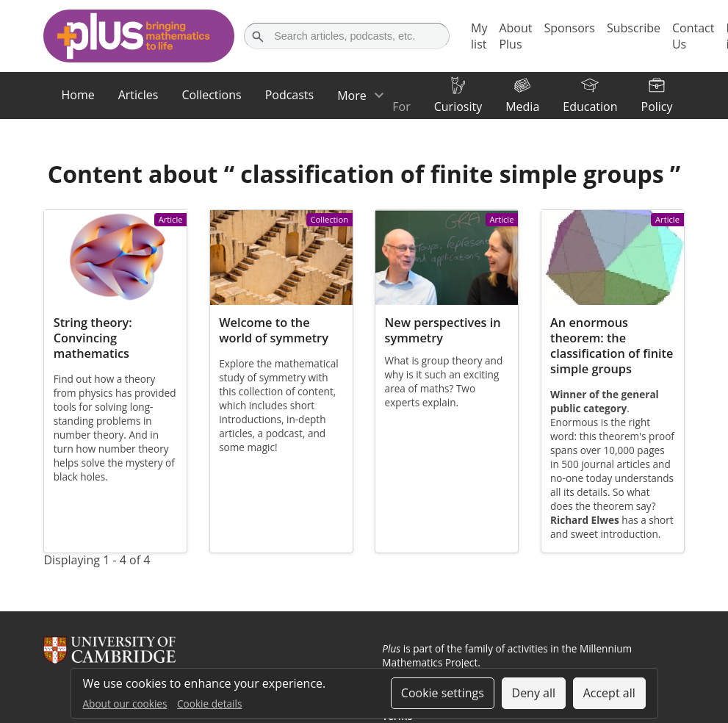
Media (522, 107)
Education (590, 107)
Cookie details (209, 704)
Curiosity (458, 107)
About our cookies (125, 704)
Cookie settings (443, 693)
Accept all (609, 693)
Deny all (534, 693)
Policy (657, 107)
